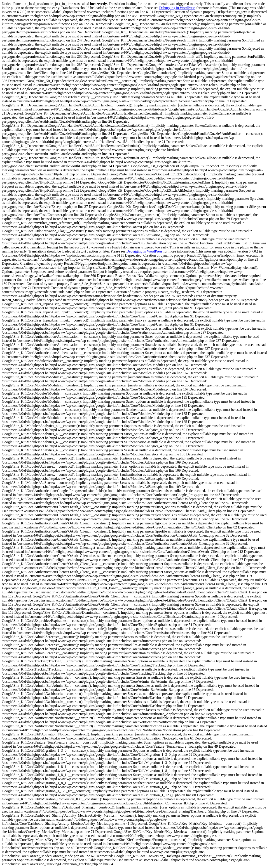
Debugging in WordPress (177, 8)
